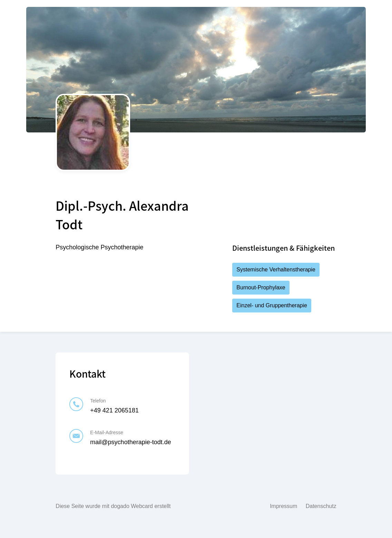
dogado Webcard (132, 506)
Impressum (283, 506)
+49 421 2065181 (114, 410)
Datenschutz (321, 506)
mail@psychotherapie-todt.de (130, 442)
